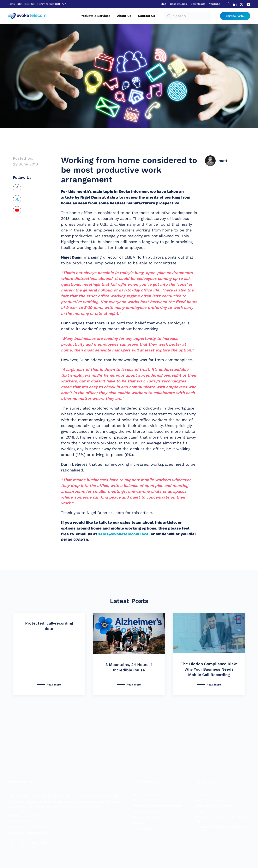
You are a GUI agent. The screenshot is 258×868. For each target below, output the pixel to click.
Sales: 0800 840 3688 (22, 816)
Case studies (178, 4)
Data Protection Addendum (214, 806)
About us (124, 16)
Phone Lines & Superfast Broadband (157, 806)
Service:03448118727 (52, 4)
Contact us (147, 16)
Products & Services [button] (95, 16)
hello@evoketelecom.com (29, 833)
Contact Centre (143, 800)
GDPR (199, 811)
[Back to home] (28, 16)
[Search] (188, 16)
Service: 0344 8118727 (22, 821)
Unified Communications (149, 794)
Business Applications (147, 817)
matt (223, 161)
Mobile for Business (146, 811)
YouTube (215, 4)
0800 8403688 (26, 4)
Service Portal (235, 16)
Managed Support (145, 829)
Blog (163, 4)
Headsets (139, 823)
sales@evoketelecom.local (124, 534)
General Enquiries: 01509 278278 (30, 827)
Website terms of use (210, 800)
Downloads (198, 4)
